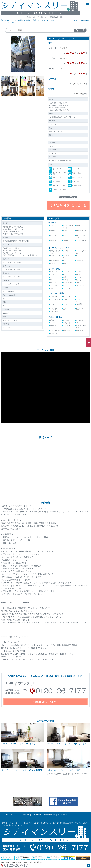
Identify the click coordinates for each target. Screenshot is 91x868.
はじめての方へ (16, 815)
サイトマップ (62, 815)
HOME (6, 815)
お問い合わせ (36, 815)
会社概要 (26, 815)
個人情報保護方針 (49, 815)
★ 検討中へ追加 (68, 197)
